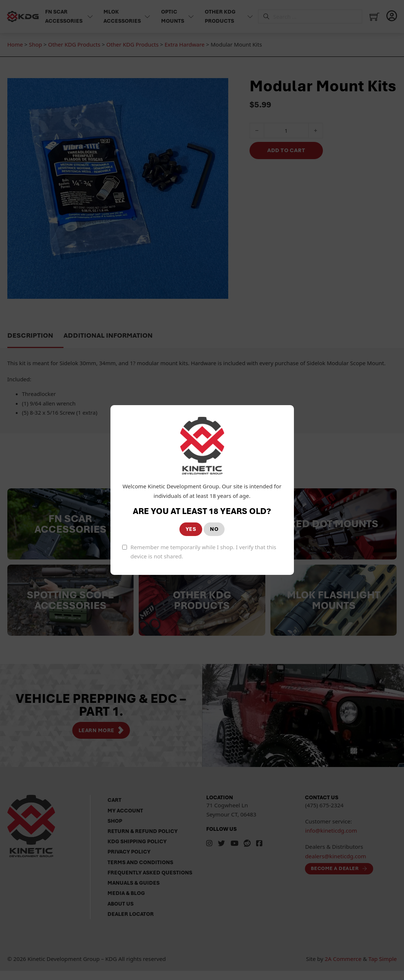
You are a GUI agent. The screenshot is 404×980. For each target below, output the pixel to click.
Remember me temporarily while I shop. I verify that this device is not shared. (203, 552)
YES (191, 529)
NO (214, 529)
